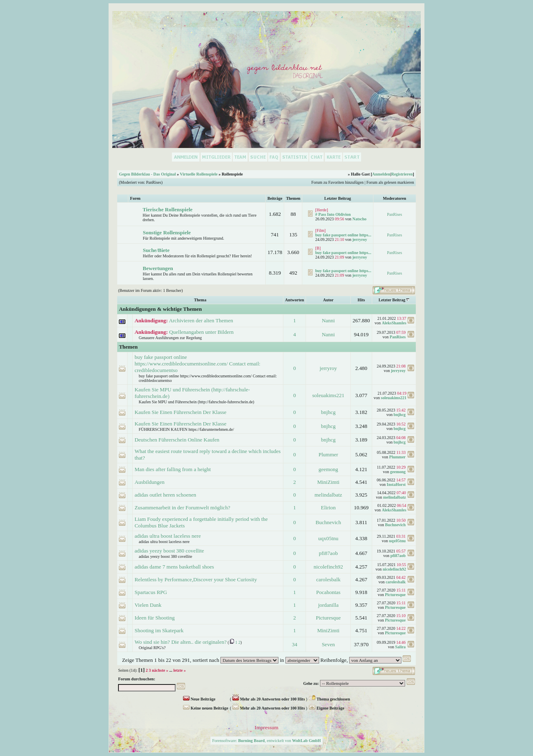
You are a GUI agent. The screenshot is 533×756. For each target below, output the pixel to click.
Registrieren (402, 174)
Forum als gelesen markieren (390, 182)
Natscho (359, 219)
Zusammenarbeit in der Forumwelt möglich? (182, 507)
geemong (328, 469)
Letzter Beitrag (392, 300)
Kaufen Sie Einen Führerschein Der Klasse (180, 412)
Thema (200, 300)
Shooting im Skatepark (159, 630)
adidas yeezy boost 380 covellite (169, 551)
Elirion (328, 507)
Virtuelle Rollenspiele (199, 174)
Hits (362, 300)
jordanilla (328, 605)
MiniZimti (328, 482)
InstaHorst (396, 484)
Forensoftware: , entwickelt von (266, 741)
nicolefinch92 (328, 567)
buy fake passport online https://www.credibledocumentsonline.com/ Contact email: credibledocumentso (197, 364)
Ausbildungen (149, 482)
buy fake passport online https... (343, 235)
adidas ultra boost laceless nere (168, 536)
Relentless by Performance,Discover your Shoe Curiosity (196, 579)
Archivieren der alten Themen (201, 320)
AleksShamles (394, 323)
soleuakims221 (328, 395)
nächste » (160, 670)
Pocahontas (328, 592)
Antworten (294, 300)
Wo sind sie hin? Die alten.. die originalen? (181, 642)
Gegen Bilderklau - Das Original (147, 174)
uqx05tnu (328, 538)
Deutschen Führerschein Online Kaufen (177, 440)
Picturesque (395, 595)
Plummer (328, 454)
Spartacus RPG (151, 592)
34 (295, 644)
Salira (401, 647)
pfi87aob (328, 553)
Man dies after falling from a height (173, 469)
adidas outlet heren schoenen (165, 495)
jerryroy (360, 239)
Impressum (266, 727)
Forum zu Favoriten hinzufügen (337, 182)
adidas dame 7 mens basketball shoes (174, 567)
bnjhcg (328, 412)
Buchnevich (328, 522)
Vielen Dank (148, 605)
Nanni (328, 320)
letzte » (180, 670)
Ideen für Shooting (154, 618)
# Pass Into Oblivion (333, 214)
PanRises (154, 182)
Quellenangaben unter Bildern (201, 332)
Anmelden (381, 174)
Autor (329, 300)
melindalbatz (328, 495)
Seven (328, 644)
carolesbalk (328, 579)
